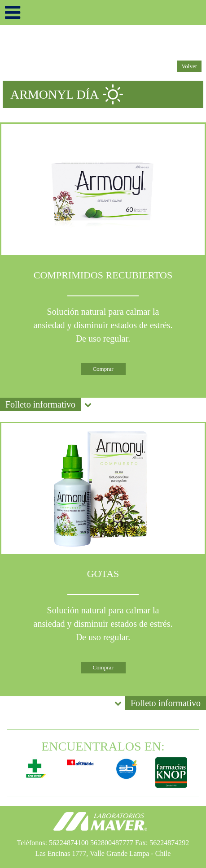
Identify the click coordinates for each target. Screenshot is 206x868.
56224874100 (69, 843)
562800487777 (112, 843)
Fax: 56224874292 (162, 843)
